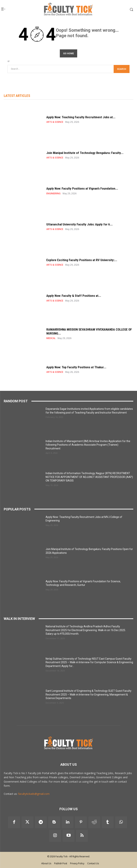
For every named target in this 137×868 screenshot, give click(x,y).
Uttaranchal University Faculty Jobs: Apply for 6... (80, 224)
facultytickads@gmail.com (34, 794)
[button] (124, 9)
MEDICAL (51, 338)
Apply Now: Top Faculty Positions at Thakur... (76, 367)
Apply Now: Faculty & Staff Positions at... (74, 296)
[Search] (122, 69)
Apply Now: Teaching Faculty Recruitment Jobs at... (81, 117)
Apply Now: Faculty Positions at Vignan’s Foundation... (82, 188)
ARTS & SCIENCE (55, 122)
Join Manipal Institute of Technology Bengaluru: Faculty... (85, 153)
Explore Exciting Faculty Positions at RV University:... (82, 260)
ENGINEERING (53, 194)
